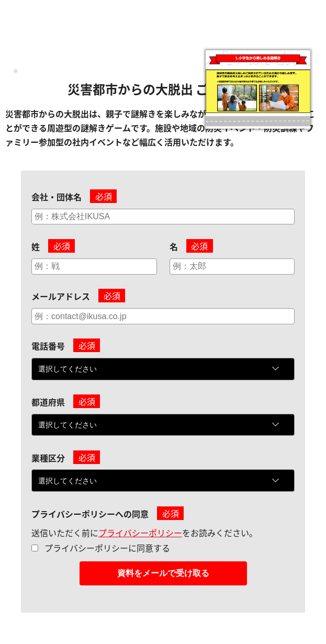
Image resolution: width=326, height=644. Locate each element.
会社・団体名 (57, 197)
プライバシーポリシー (140, 533)
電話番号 (48, 346)
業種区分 (48, 458)
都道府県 (48, 402)
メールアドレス (61, 296)
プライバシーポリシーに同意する (107, 548)
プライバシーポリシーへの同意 (90, 514)
